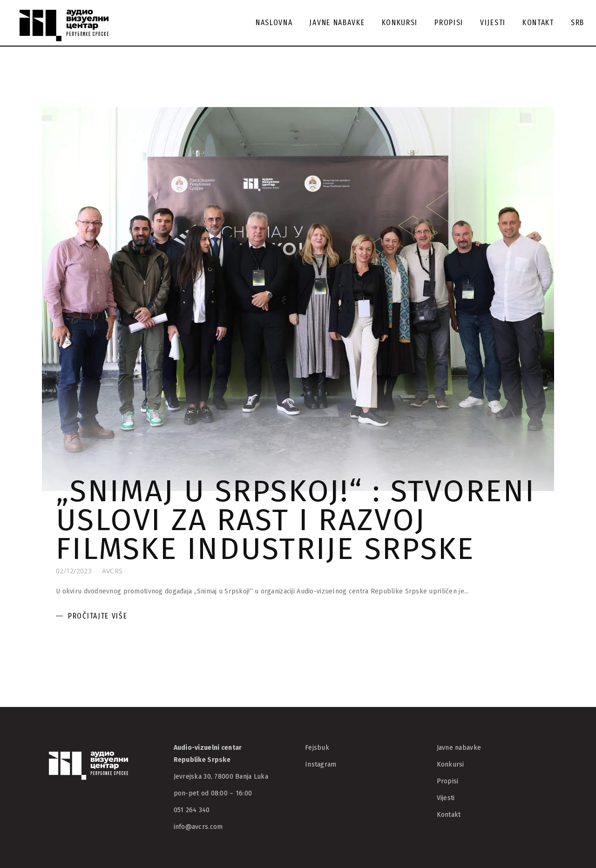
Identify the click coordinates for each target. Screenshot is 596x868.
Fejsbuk (317, 748)
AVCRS (112, 571)
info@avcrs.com (198, 827)
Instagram (321, 764)
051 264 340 (192, 810)
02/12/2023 (74, 571)
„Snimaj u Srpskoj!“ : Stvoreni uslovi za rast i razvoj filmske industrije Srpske (296, 520)
